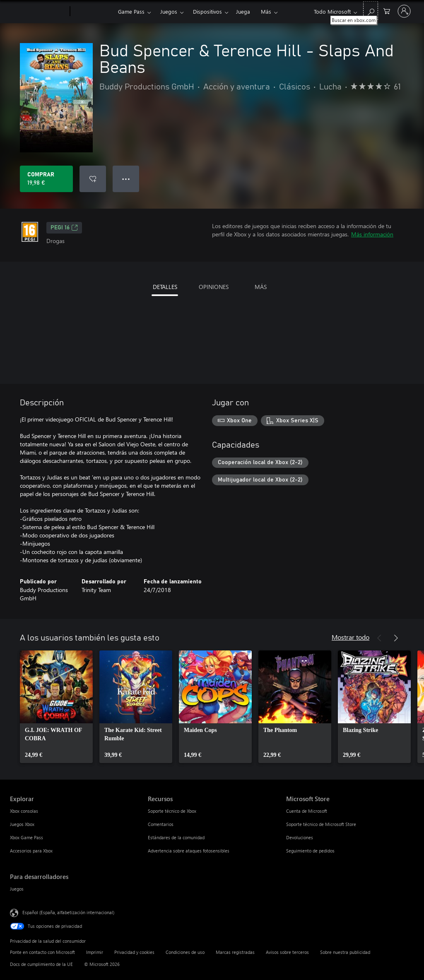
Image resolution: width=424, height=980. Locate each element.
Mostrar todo (351, 637)
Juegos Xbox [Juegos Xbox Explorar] (22, 824)
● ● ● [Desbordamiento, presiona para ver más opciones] (126, 179)
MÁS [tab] (261, 287)
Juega (243, 11)
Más (266, 11)
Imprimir (95, 952)
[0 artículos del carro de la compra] (387, 11)
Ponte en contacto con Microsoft (42, 952)
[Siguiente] (396, 638)
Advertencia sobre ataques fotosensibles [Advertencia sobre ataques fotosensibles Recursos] (189, 851)
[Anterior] (379, 638)
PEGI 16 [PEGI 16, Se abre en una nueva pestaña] (64, 228)
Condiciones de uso (185, 952)
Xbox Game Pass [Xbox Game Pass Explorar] (26, 837)
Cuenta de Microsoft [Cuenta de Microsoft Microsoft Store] (307, 811)
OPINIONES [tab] (214, 287)
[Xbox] (93, 12)
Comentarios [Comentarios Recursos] (161, 824)
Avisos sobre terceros (287, 952)
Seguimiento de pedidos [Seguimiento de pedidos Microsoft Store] (310, 851)
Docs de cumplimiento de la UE (41, 964)
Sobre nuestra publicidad (345, 952)
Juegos (169, 11)
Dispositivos (207, 11)
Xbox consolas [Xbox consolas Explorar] (24, 811)
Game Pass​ (131, 11)
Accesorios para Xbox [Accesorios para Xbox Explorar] (31, 851)
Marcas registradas (235, 952)
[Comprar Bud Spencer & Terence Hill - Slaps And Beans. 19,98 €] (46, 179)
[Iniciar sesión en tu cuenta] (404, 11)
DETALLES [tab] (165, 287)
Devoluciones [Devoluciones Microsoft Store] (300, 837)
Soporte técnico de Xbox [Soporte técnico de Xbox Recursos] (172, 811)
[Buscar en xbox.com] (371, 11)
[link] (56, 707)
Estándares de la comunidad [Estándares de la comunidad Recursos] (176, 837)
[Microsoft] (38, 12)
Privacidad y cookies (134, 952)
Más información (372, 234)
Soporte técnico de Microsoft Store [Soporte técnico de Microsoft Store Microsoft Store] (321, 824)
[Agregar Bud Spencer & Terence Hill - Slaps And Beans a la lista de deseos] (93, 179)
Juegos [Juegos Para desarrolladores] (17, 889)
